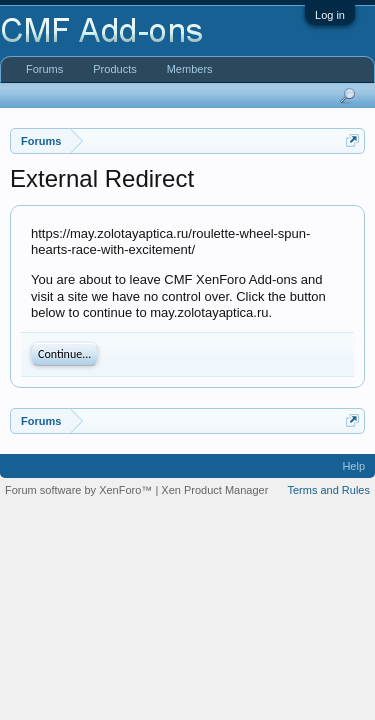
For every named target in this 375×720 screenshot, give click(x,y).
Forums (44, 69)
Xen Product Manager (214, 490)
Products (114, 69)
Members (190, 69)
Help (353, 466)
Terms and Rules (328, 490)
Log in (330, 15)
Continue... (64, 354)
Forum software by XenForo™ (80, 490)
